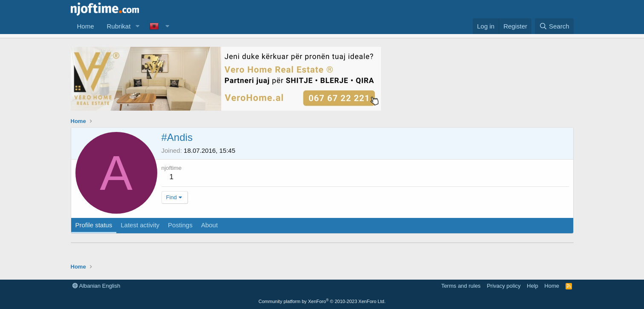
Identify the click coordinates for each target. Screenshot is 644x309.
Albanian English (97, 286)
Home (86, 26)
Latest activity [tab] (140, 225)
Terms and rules (461, 286)
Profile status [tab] (94, 225)
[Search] (554, 26)
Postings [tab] (180, 225)
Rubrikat (119, 26)
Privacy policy (504, 286)
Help (533, 286)
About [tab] (209, 225)
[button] (137, 26)
